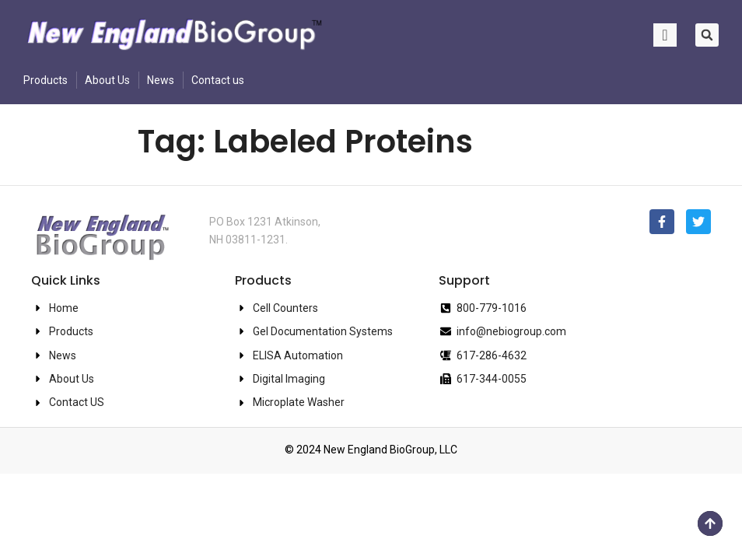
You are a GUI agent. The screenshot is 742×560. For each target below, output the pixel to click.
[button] (707, 35)
